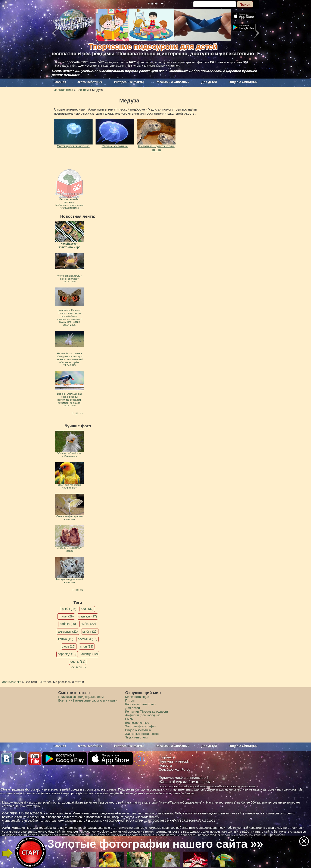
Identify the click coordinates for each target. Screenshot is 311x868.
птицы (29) (66, 616)
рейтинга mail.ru (130, 802)
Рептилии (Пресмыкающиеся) (147, 712)
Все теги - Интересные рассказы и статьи (88, 700)
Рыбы (129, 719)
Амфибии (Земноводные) (143, 715)
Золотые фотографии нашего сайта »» (155, 844)
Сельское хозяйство (175, 770)
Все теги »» (78, 667)
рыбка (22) (90, 632)
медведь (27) (88, 616)
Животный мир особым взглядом (185, 782)
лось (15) (69, 646)
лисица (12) (90, 654)
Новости (165, 765)
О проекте (167, 757)
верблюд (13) (67, 654)
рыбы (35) (69, 609)
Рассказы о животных (172, 82)
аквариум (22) (68, 632)
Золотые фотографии (141, 726)
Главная (60, 82)
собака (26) (68, 624)
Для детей (209, 82)
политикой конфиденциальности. (262, 835)
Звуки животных (137, 737)
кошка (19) (66, 639)
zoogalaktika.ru (49, 828)
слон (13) (87, 646)
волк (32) (87, 609)
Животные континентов (142, 734)
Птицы (130, 700)
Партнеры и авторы (174, 761)
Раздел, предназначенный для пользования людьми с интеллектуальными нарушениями (208, 786)
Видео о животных (243, 82)
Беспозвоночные (137, 723)
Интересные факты (129, 82)
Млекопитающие (137, 697)
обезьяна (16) (88, 639)
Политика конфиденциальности (81, 697)
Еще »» (78, 413)
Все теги (83, 90)
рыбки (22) (88, 624)
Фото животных (90, 82)
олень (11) (78, 662)
